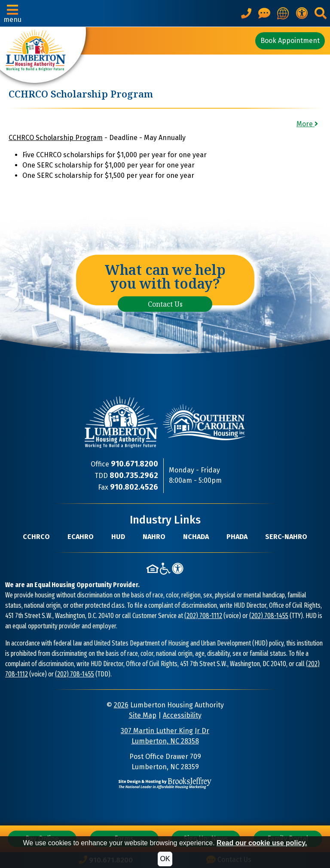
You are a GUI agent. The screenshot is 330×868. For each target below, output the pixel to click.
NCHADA (196, 537)
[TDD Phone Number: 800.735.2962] (134, 476)
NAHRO (154, 537)
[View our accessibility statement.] (302, 13)
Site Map (143, 715)
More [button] (307, 124)
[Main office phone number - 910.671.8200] (246, 13)
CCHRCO (36, 537)
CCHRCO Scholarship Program (56, 138)
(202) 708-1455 (269, 616)
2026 (121, 705)
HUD (118, 537)
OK (165, 859)
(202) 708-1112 (203, 616)
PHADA (237, 537)
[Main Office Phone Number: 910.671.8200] (134, 464)
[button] (12, 13)
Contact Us (165, 304)
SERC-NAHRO (286, 537)
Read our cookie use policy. (262, 843)
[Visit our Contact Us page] (264, 13)
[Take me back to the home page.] (43, 55)
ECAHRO (81, 537)
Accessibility (182, 715)
